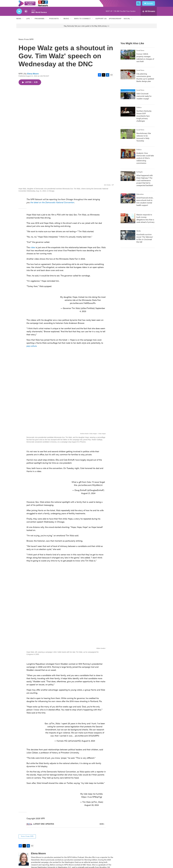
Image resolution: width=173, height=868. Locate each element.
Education (140, 199)
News (19, 24)
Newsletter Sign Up (71, 847)
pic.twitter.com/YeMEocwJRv (83, 284)
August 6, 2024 (88, 682)
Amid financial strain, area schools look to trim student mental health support (145, 206)
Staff (126, 847)
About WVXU (69, 837)
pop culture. (32, 327)
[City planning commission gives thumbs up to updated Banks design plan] (128, 80)
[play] (19, 16)
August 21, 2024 (88, 455)
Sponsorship (115, 24)
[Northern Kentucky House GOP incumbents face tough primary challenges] (128, 117)
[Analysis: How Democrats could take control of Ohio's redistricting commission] (128, 159)
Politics (139, 113)
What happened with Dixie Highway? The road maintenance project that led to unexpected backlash (145, 185)
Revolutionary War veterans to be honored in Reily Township (144, 142)
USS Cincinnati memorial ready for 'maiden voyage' (144, 101)
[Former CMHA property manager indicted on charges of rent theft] (128, 60)
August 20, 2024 (92, 747)
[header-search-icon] (140, 6)
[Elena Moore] (24, 800)
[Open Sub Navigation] (23, 24)
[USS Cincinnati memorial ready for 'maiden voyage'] (128, 99)
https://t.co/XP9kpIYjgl (92, 738)
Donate (151, 6)
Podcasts (54, 24)
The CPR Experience (72, 832)
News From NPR (26, 44)
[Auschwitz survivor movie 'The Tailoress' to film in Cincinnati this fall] (128, 240)
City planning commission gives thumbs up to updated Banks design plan (145, 83)
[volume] (26, 16)
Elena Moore (33, 79)
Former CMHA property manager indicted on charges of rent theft (145, 63)
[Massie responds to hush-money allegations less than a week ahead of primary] (128, 223)
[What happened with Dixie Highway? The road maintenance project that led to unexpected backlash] (128, 181)
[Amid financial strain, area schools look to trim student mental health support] (128, 203)
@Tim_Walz (55, 665)
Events (97, 832)
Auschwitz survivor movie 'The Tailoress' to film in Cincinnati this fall (145, 243)
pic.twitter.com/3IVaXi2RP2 (87, 677)
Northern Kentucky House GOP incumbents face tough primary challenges (144, 121)
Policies (97, 847)
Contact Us (99, 837)
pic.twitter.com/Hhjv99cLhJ (90, 446)
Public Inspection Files (132, 832)
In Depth (139, 177)
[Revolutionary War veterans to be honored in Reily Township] (128, 139)
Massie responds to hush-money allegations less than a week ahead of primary (145, 223)
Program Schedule (71, 842)
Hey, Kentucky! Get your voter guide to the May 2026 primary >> (87, 31)
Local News (140, 56)
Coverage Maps (130, 837)
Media (139, 236)
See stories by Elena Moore (44, 812)
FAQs (126, 842)
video (33, 229)
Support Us (101, 24)
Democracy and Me (101, 842)
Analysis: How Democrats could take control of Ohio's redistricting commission (145, 163)
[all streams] (149, 16)
